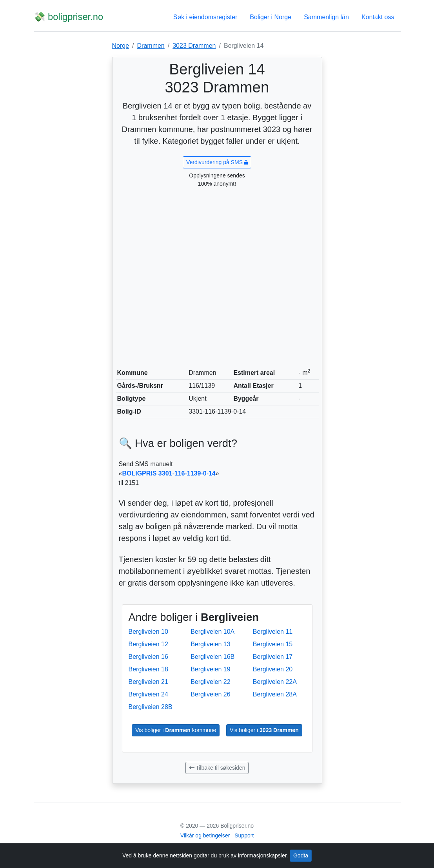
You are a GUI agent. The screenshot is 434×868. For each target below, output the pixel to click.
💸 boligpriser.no (69, 17)
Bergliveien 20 (273, 669)
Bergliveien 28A (275, 694)
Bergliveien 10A (212, 632)
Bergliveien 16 (148, 657)
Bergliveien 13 (210, 644)
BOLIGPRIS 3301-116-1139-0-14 (169, 473)
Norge (121, 46)
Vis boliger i (264, 730)
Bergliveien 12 (148, 644)
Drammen (151, 46)
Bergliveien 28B (151, 707)
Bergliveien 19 (210, 669)
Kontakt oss (378, 17)
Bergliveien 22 (210, 682)
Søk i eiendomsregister (205, 17)
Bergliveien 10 (148, 632)
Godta (301, 855)
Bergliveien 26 (210, 694)
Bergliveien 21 (148, 682)
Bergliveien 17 (273, 657)
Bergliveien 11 (273, 632)
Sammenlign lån (326, 17)
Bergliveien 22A (275, 682)
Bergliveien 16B (212, 657)
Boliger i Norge (271, 17)
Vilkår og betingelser (205, 835)
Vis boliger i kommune (176, 730)
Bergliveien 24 (148, 694)
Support (244, 835)
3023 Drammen (194, 46)
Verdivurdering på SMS (217, 162)
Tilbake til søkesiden (217, 768)
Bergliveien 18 (148, 669)
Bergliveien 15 (273, 644)
